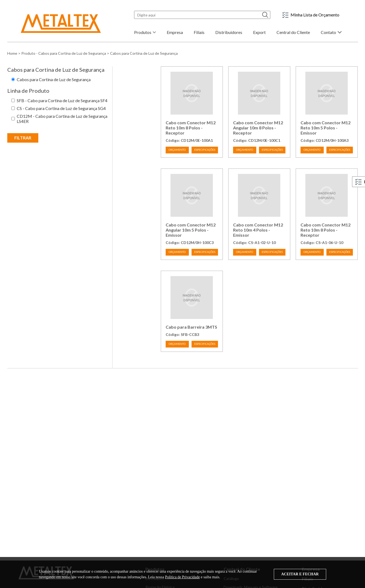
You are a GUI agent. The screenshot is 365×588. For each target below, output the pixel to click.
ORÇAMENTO (177, 150)
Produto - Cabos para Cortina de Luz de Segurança (64, 53)
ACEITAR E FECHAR (300, 574)
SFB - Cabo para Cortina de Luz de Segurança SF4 (62, 100)
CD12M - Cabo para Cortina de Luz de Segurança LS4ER (62, 119)
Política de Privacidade (182, 577)
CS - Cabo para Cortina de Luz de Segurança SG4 (61, 108)
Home (12, 53)
